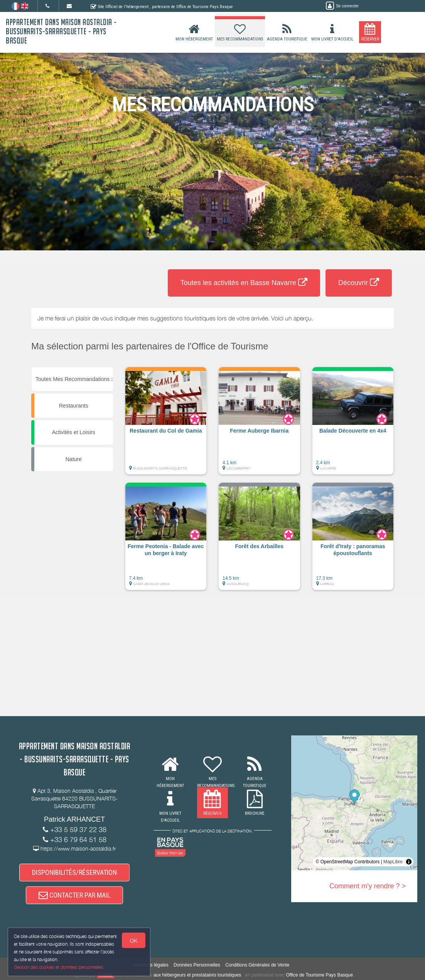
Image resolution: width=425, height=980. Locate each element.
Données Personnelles (197, 965)
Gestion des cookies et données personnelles (59, 967)
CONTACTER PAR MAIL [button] (74, 895)
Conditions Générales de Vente (257, 965)
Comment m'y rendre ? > (368, 886)
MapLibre (393, 862)
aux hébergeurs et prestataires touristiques (197, 975)
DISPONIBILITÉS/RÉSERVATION (74, 872)
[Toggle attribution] (409, 862)
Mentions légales (151, 965)
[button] (166, 425)
